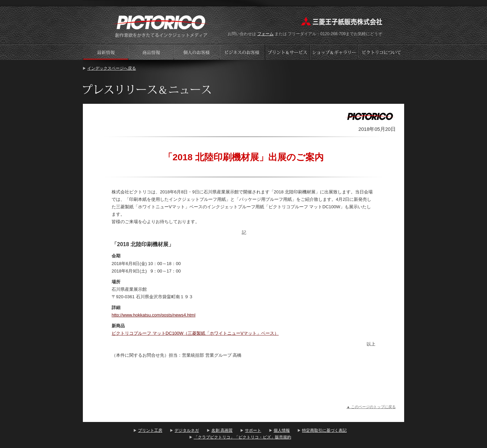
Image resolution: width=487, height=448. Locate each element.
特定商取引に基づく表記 (324, 430)
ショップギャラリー (335, 52)
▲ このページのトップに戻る (371, 407)
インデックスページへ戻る (112, 68)
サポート (253, 430)
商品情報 (151, 52)
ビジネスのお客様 (242, 52)
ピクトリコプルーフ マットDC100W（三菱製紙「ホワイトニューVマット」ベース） (195, 333)
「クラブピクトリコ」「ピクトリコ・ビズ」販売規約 (242, 437)
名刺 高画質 (222, 430)
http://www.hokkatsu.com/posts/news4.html (154, 315)
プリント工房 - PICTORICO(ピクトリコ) (161, 26)
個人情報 (282, 430)
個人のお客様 (197, 52)
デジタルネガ (187, 430)
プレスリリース (106, 52)
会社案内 (381, 52)
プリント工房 (150, 430)
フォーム (265, 34)
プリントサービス (288, 52)
